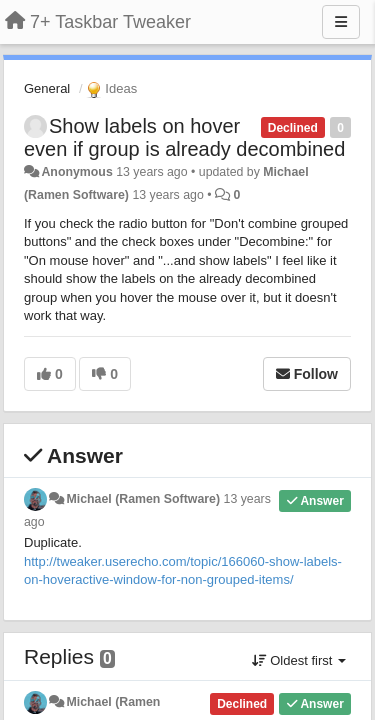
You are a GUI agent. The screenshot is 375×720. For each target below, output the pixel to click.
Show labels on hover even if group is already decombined (184, 137)
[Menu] (341, 22)
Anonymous (76, 172)
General (47, 88)
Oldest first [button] (299, 660)
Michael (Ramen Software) (143, 499)
